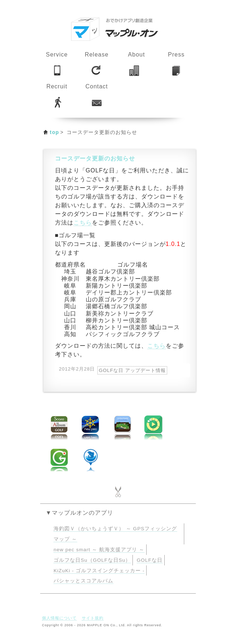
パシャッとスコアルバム (83, 581)
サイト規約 (93, 618)
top (55, 132)
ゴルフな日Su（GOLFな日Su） (92, 560)
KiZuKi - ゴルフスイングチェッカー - (99, 571)
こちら (83, 223)
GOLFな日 (150, 560)
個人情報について (59, 618)
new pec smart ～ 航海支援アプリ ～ (99, 550)
